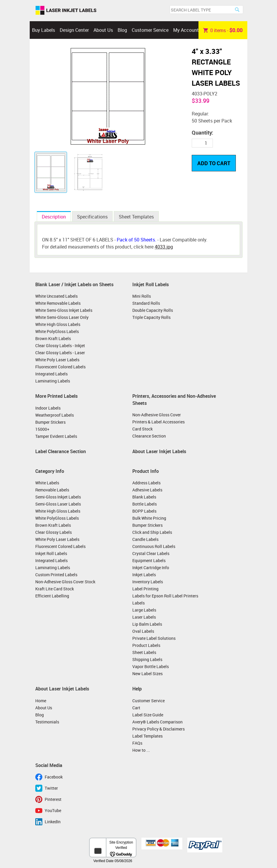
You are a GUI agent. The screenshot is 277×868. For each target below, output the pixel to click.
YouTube (53, 810)
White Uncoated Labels (56, 296)
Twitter (51, 788)
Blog (122, 30)
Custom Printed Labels (56, 575)
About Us (103, 30)
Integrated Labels (51, 374)
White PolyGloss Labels (57, 331)
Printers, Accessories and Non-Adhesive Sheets (174, 400)
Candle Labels (145, 539)
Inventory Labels (148, 582)
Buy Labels (44, 30)
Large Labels (144, 610)
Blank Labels (144, 497)
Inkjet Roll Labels (151, 284)
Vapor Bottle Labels (151, 666)
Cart (136, 708)
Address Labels (146, 483)
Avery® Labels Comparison (157, 722)
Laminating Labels (53, 381)
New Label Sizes (147, 674)
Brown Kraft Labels (53, 338)
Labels (138, 603)
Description (54, 217)
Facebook (54, 777)
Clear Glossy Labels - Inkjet (60, 346)
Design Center (74, 30)
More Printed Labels (56, 396)
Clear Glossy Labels (54, 532)
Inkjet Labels (144, 575)
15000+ (42, 429)
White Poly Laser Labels (57, 360)
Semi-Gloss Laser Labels (58, 504)
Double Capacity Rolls (153, 310)
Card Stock (142, 429)
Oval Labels (143, 631)
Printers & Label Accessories (158, 422)
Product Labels (146, 645)
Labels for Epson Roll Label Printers (165, 596)
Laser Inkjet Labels (66, 11)
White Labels (47, 483)
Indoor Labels (48, 408)
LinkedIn (53, 822)
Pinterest (53, 799)
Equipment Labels (149, 560)
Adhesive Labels (147, 490)
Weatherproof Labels (55, 415)
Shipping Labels (147, 659)
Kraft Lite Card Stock (55, 589)
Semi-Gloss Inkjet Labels (58, 497)
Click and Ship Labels (152, 532)
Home (41, 701)
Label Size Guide (148, 715)
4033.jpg (164, 247)
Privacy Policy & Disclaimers (158, 729)
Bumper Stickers (50, 422)
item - (223, 30)
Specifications (92, 217)
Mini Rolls (142, 296)
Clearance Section (149, 436)
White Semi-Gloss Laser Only (62, 317)
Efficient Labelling (52, 596)
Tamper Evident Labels (56, 436)
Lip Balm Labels (147, 624)
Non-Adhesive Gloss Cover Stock (65, 582)
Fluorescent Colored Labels (60, 367)
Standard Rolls (146, 303)
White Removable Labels (58, 303)
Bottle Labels (145, 504)
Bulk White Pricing (149, 518)
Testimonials (47, 722)
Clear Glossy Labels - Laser (60, 353)
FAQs (137, 743)
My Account (186, 30)
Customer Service (150, 30)
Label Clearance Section (61, 451)
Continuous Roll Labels (154, 546)
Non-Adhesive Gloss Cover (157, 415)
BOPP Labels (144, 511)
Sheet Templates (136, 217)
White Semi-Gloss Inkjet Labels (64, 310)
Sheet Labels (144, 652)
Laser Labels (144, 617)
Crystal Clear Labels (151, 553)
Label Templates (147, 736)
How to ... (141, 750)
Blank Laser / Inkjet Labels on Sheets (74, 284)
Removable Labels (52, 490)
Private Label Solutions (154, 638)
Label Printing (145, 589)
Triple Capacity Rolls (151, 317)
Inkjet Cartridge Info (151, 568)
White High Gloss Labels (58, 324)
